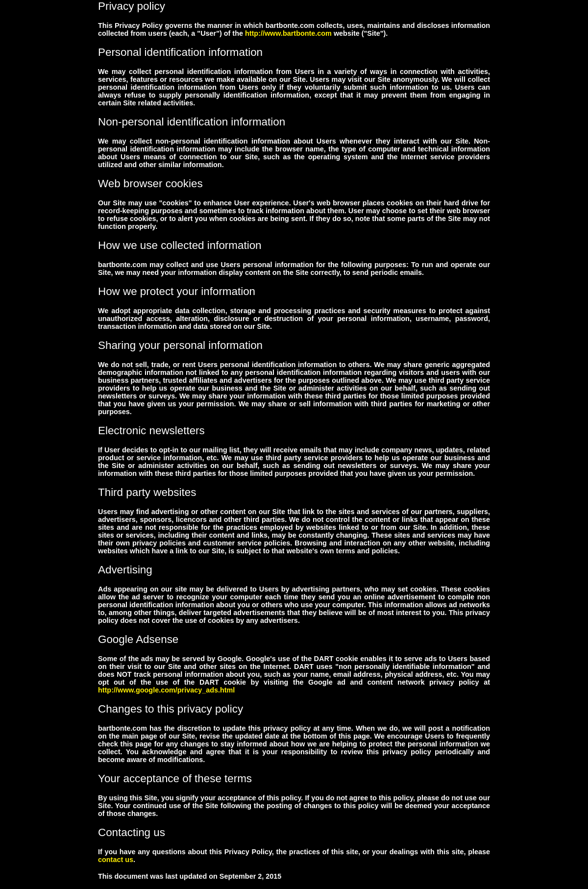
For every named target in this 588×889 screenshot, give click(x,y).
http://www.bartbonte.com (288, 33)
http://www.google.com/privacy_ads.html (166, 690)
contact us (116, 860)
